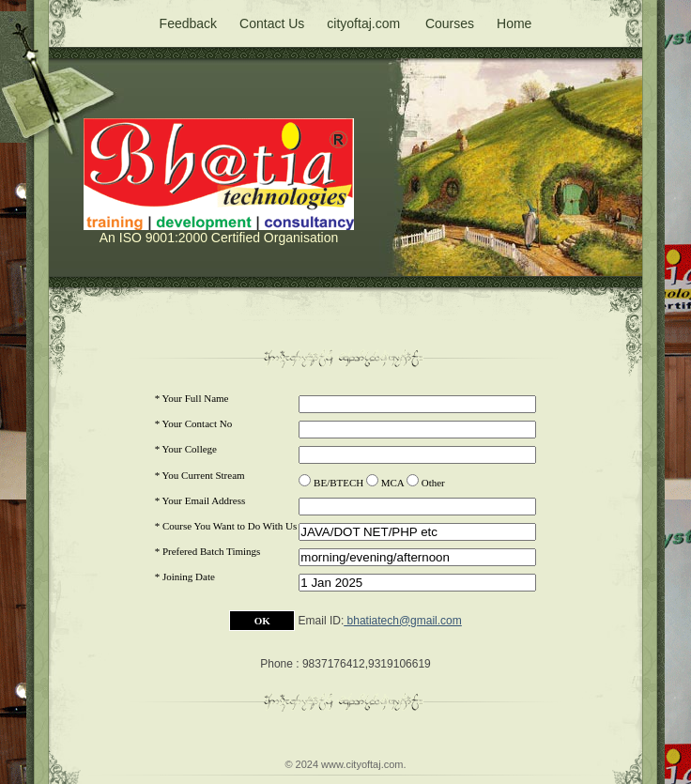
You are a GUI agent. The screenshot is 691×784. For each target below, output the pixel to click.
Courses (450, 23)
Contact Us (272, 23)
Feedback (188, 23)
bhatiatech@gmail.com (403, 621)
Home (514, 23)
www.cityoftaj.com (362, 764)
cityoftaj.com (363, 23)
